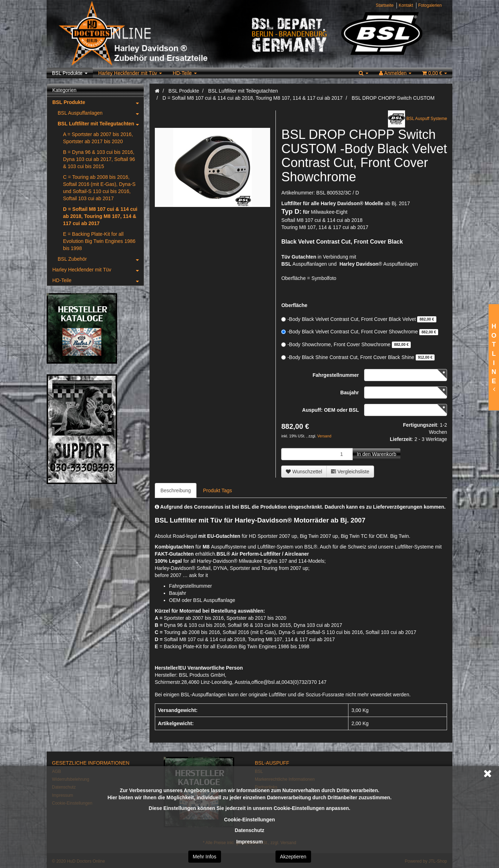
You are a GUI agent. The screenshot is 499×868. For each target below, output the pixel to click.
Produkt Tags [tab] (217, 490)
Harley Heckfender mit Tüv (130, 73)
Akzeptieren (293, 857)
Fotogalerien (430, 5)
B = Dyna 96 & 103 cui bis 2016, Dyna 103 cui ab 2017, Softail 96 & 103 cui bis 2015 (99, 159)
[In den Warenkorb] (376, 454)
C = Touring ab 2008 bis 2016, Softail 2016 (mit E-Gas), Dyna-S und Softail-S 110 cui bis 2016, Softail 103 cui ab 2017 (99, 188)
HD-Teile (185, 73)
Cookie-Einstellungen (249, 820)
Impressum (250, 842)
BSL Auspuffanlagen (101, 113)
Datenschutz (249, 830)
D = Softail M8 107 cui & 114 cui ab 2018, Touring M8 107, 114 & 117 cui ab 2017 (100, 216)
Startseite (385, 5)
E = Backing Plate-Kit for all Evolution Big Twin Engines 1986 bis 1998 (99, 241)
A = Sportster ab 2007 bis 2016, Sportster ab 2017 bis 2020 (98, 138)
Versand (324, 436)
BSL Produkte (70, 73)
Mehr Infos (205, 857)
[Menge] (317, 454)
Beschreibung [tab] (176, 490)
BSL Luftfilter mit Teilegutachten (101, 124)
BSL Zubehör (101, 259)
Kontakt (406, 5)
